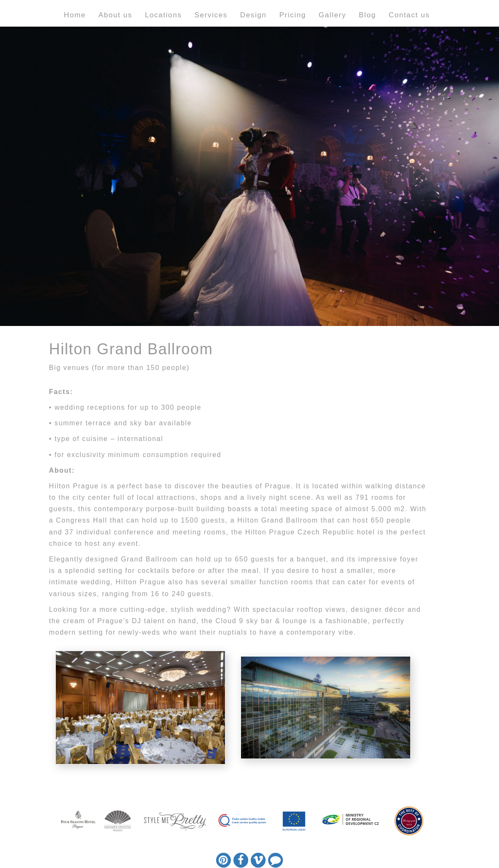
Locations (163, 15)
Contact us (409, 15)
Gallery (333, 15)
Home (75, 15)
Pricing (292, 15)
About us (115, 15)
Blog (367, 15)
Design (254, 15)
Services (211, 15)
